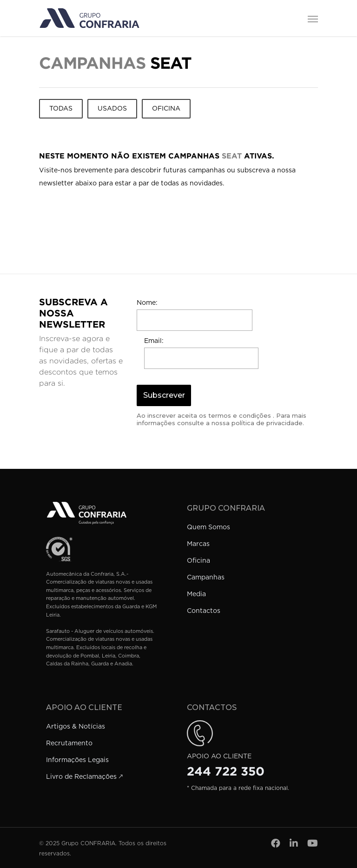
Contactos (204, 611)
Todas (61, 109)
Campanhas (206, 578)
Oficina (166, 109)
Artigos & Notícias (76, 727)
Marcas (198, 544)
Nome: (147, 303)
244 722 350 (226, 771)
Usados (112, 109)
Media (196, 594)
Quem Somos (208, 527)
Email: (154, 341)
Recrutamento (69, 743)
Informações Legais (77, 760)
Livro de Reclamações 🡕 (84, 777)
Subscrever (164, 395)
